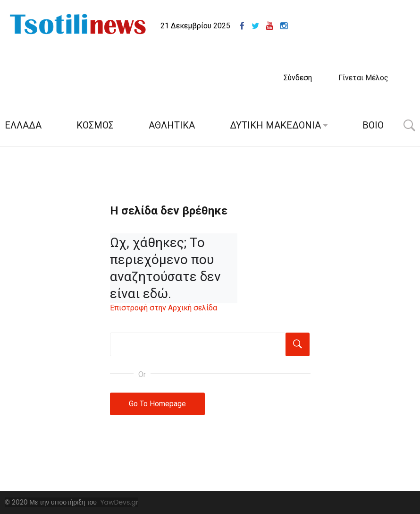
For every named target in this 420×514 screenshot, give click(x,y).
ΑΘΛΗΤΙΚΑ (172, 125)
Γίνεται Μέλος (363, 78)
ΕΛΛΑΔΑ (23, 125)
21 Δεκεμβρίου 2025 (195, 26)
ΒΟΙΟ (373, 125)
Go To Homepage (157, 404)
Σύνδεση (298, 78)
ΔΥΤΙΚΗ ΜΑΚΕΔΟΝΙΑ (275, 125)
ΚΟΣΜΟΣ (95, 125)
